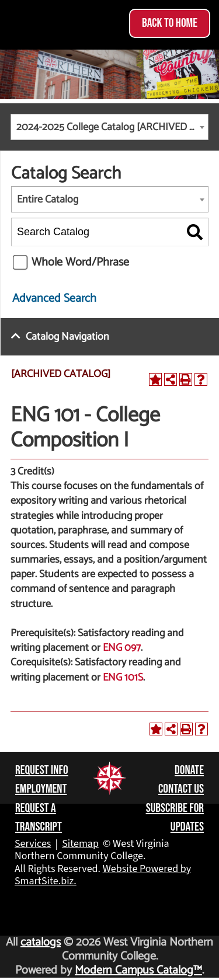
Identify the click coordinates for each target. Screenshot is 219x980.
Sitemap (80, 844)
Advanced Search (54, 299)
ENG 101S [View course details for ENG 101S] (123, 678)
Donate (189, 770)
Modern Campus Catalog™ (138, 970)
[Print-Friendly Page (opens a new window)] (186, 379)
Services (33, 844)
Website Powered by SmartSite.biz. (103, 875)
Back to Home (170, 23)
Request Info (42, 770)
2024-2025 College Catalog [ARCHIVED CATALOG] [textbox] (112, 127)
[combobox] (109, 127)
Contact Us (181, 789)
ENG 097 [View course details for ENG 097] (122, 648)
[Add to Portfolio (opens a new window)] (155, 379)
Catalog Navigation (67, 337)
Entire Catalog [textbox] (48, 200)
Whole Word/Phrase (80, 262)
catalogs (41, 942)
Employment (41, 789)
